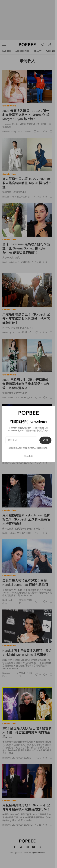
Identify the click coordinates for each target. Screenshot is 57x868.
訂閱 (45, 440)
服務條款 (35, 448)
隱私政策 (43, 448)
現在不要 (28, 456)
